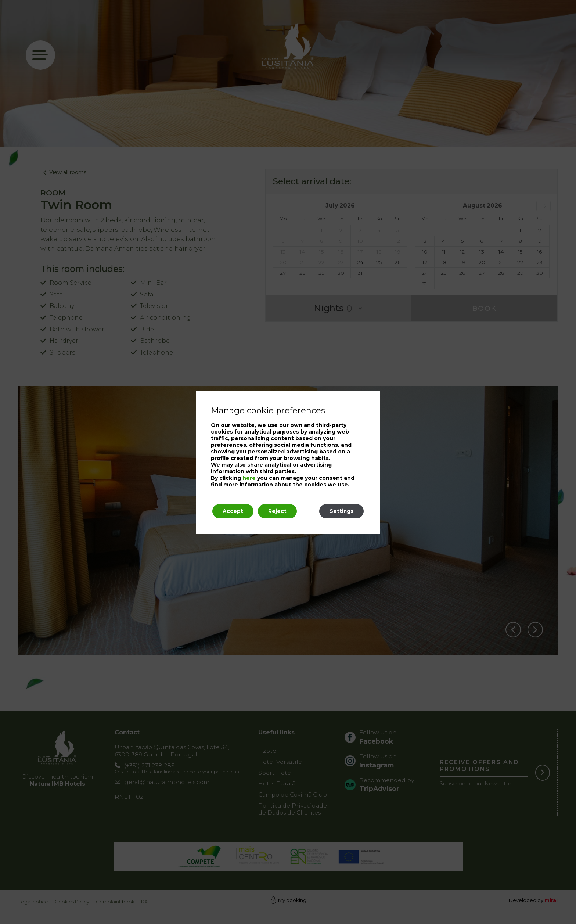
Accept (234, 511)
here (249, 478)
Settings (341, 511)
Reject (280, 511)
